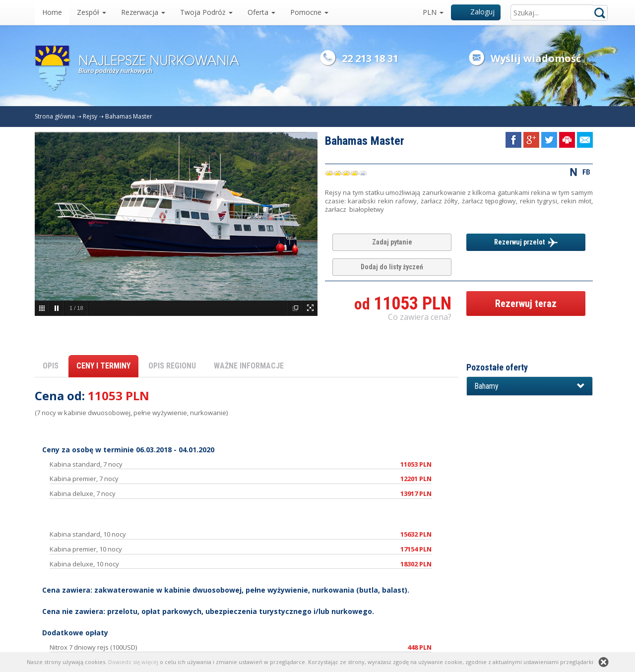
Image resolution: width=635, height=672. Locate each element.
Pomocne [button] (309, 12)
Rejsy (90, 116)
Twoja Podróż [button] (206, 12)
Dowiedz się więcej (133, 662)
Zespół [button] (92, 12)
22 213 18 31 (370, 58)
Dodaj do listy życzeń (392, 267)
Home (52, 12)
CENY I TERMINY (103, 366)
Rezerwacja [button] (143, 12)
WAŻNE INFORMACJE (249, 366)
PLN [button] (433, 12)
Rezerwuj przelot (526, 243)
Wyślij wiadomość (536, 58)
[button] (530, 386)
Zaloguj (476, 12)
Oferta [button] (261, 12)
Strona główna (55, 116)
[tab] (530, 386)
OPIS (51, 366)
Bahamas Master (129, 116)
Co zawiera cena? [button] (420, 317)
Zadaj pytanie (392, 242)
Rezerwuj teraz (526, 304)
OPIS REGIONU (172, 366)
